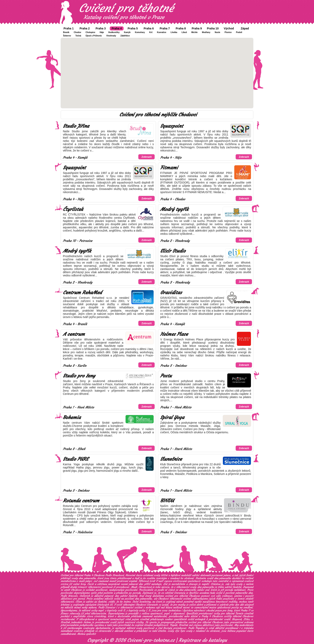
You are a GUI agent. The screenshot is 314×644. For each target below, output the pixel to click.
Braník (66, 32)
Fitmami (169, 168)
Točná (78, 36)
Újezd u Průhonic (94, 36)
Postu (166, 376)
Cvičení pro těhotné (126, 8)
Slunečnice (171, 459)
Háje (102, 32)
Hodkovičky (114, 32)
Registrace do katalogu (203, 640)
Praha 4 (117, 28)
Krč (151, 32)
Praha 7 (165, 28)
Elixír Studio (173, 251)
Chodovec (76, 590)
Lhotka (174, 32)
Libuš (184, 32)
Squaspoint (172, 126)
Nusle (217, 32)
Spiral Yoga (172, 417)
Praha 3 (101, 28)
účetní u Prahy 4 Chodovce (207, 616)
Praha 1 (69, 28)
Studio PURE (76, 459)
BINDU (167, 501)
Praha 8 (181, 28)
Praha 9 (197, 28)
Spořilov (194, 593)
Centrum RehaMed (82, 293)
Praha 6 (149, 28)
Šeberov (67, 36)
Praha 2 (85, 28)
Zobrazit (146, 157)
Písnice (228, 32)
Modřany (206, 32)
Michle (194, 32)
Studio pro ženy (79, 376)
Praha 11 (245, 610)
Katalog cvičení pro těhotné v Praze (124, 17)
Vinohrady (111, 36)
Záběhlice (125, 36)
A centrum (74, 334)
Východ (229, 28)
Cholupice (90, 32)
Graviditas (171, 293)
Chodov (77, 32)
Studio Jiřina (76, 126)
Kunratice (162, 32)
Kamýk (127, 32)
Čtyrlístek (73, 209)
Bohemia (72, 417)
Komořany (140, 32)
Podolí (239, 32)
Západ (245, 28)
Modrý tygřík (174, 209)
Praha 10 (213, 28)
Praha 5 (133, 28)
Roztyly (168, 628)
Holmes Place (174, 334)
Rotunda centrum (81, 501)
